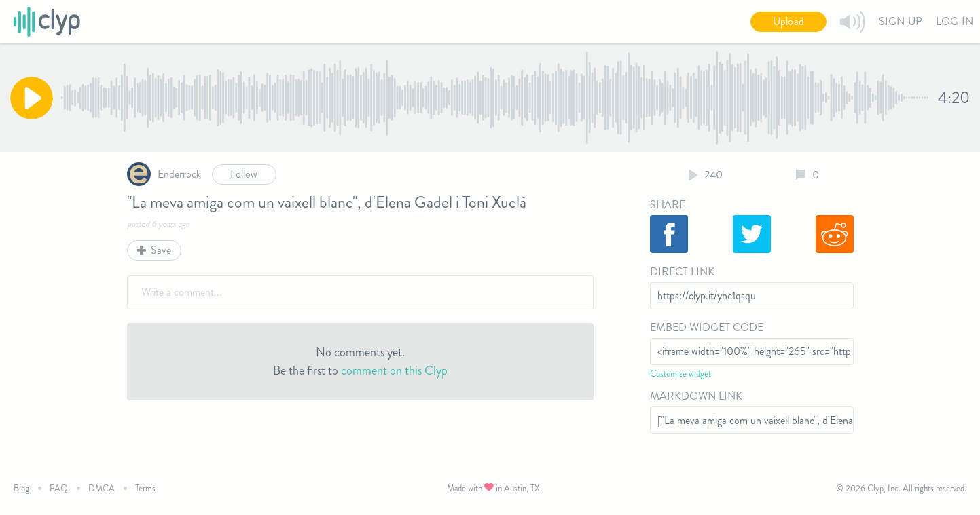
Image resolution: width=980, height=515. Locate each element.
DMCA (102, 488)
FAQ (59, 488)
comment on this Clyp (394, 370)
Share (668, 205)
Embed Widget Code (707, 327)
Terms (145, 488)
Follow (244, 174)
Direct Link (682, 272)
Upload (788, 21)
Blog (21, 488)
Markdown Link (696, 396)
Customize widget (680, 374)
